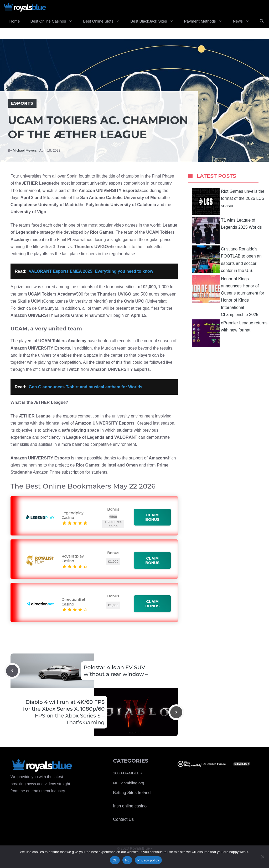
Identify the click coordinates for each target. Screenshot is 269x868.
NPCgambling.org (128, 783)
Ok (115, 860)
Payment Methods (206, 21)
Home (14, 21)
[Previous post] (12, 671)
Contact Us (123, 819)
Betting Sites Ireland (132, 793)
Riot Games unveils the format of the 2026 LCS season (228, 202)
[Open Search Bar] (262, 21)
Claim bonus (152, 517)
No (127, 860)
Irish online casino (130, 806)
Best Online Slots (104, 21)
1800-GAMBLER (128, 773)
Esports (22, 103)
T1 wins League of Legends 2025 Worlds (227, 230)
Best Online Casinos (54, 21)
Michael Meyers (25, 150)
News (244, 21)
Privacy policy (148, 860)
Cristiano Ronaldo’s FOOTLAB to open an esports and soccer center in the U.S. (227, 259)
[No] (262, 857)
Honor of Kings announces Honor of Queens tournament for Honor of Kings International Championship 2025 (228, 296)
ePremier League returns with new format (230, 333)
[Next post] (176, 712)
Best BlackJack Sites (154, 21)
